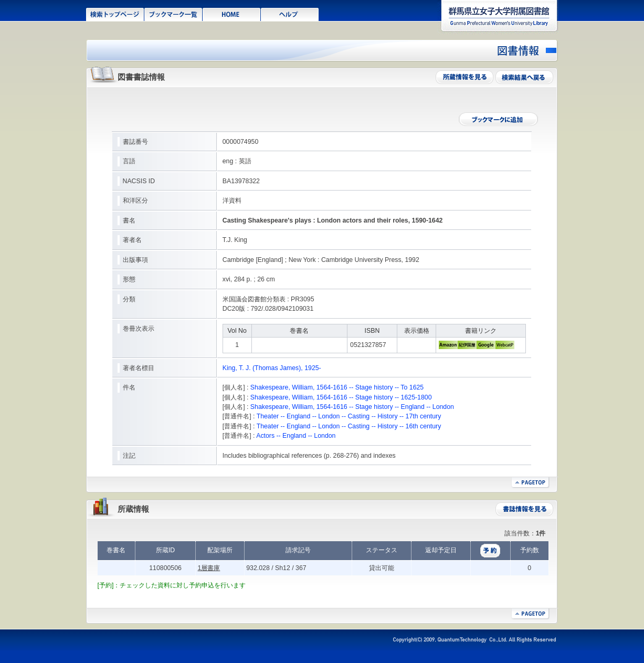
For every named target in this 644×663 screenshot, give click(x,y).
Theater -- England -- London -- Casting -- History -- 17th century (349, 416)
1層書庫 (209, 568)
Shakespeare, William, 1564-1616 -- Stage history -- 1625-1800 (341, 397)
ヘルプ (290, 14)
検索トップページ (115, 14)
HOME (232, 14)
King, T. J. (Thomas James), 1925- (272, 368)
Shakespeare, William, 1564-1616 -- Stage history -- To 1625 (337, 387)
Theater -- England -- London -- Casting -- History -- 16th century (349, 426)
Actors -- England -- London (296, 436)
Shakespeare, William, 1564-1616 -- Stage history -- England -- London (352, 407)
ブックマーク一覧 (173, 14)
